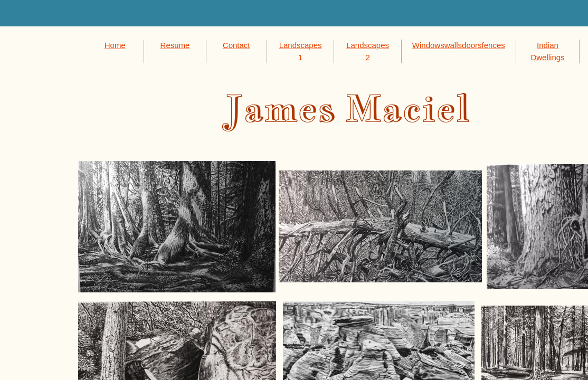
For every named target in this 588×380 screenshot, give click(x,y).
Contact (236, 45)
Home (115, 45)
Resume (175, 45)
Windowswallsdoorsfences (459, 45)
